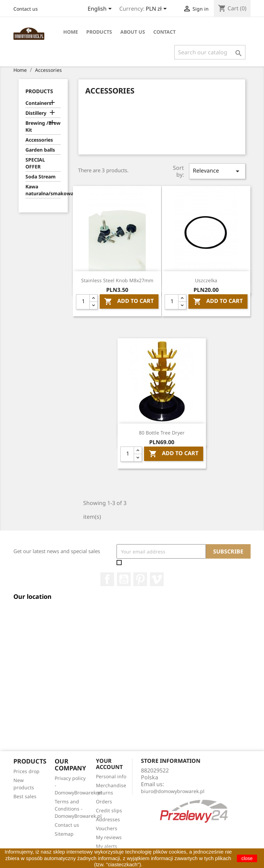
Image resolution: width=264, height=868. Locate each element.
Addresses (108, 819)
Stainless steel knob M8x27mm (117, 280)
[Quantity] (83, 302)
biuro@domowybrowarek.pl (173, 791)
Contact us (26, 9)
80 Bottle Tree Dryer (162, 433)
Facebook (107, 579)
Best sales (25, 796)
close (247, 858)
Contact (164, 32)
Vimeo (157, 579)
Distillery (36, 113)
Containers (38, 103)
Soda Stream (41, 177)
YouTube (124, 579)
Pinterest (140, 579)
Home (71, 32)
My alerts (107, 846)
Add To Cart (129, 302)
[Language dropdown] (101, 9)
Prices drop (26, 771)
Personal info (111, 776)
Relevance (217, 171)
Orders (104, 801)
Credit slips (109, 810)
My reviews (109, 837)
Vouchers (107, 828)
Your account (109, 764)
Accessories (39, 140)
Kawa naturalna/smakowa (43, 190)
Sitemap (64, 834)
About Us (133, 32)
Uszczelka (206, 280)
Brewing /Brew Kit (43, 126)
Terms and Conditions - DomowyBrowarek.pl (78, 809)
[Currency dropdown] (157, 9)
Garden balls (40, 150)
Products (99, 32)
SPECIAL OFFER (35, 163)
